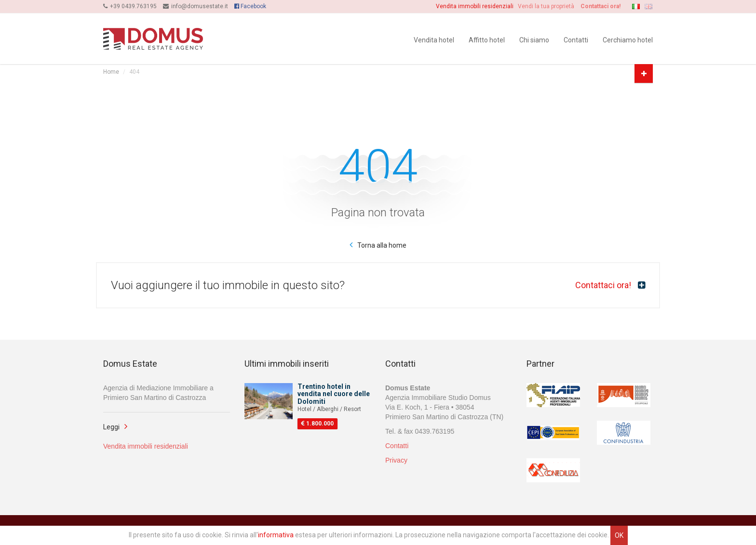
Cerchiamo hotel (628, 39)
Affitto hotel (487, 39)
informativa (276, 535)
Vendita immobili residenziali (476, 6)
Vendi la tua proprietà (549, 6)
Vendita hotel (434, 39)
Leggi (111, 428)
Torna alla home (382, 245)
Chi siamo (534, 39)
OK (619, 535)
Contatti (576, 39)
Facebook (250, 6)
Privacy (396, 461)
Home (111, 72)
